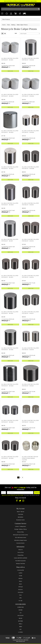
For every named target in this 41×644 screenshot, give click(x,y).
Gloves (20, 581)
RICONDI (21, 610)
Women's (20, 590)
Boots (20, 584)
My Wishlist (20, 517)
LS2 (20, 613)
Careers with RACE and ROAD (20, 558)
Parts (20, 595)
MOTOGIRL (21, 621)
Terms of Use (21, 552)
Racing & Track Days (21, 563)
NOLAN (20, 618)
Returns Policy (20, 532)
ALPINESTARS (21, 607)
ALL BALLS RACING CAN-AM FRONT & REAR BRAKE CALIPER (30, 458)
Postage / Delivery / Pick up (20, 529)
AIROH (21, 627)
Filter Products (6, 19)
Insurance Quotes (20, 543)
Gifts (21, 598)
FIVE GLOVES (21, 615)
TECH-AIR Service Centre (21, 538)
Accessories (21, 592)
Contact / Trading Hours (21, 526)
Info (9, 67)
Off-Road (21, 587)
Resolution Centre (20, 520)
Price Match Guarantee (21, 561)
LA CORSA (20, 632)
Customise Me (21, 570)
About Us (21, 550)
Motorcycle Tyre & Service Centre (21, 535)
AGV (20, 629)
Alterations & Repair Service (20, 540)
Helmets (21, 578)
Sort (16, 33)
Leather (20, 573)
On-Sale (20, 601)
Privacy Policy (21, 555)
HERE (33, 495)
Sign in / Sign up (20, 512)
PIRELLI (21, 624)
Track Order (20, 514)
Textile (20, 576)
